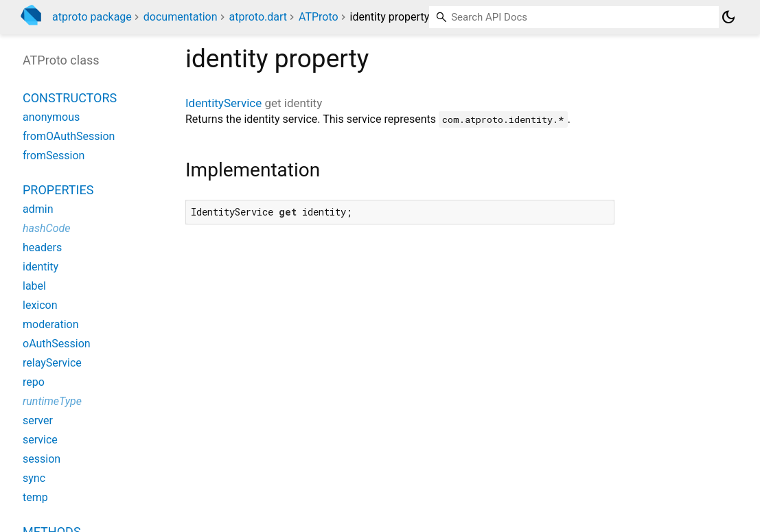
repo (34, 382)
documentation (181, 17)
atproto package (92, 17)
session (42, 459)
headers (42, 247)
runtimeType (52, 401)
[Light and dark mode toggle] (728, 17)
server (38, 420)
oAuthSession (57, 344)
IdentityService (223, 103)
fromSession (54, 155)
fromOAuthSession (69, 136)
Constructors (70, 98)
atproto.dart (258, 17)
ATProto (319, 17)
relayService (52, 363)
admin (38, 209)
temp (35, 497)
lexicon (40, 305)
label (34, 286)
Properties (58, 190)
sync (34, 478)
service (40, 440)
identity (41, 267)
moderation (51, 324)
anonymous (51, 117)
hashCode (46, 228)
